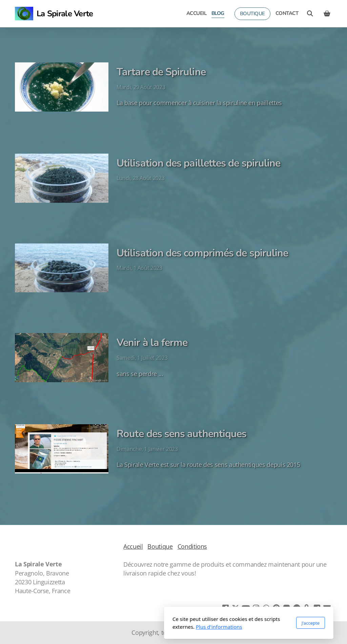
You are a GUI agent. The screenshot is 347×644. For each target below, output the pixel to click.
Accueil (133, 546)
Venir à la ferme (152, 343)
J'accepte (235, 623)
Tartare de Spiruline (161, 72)
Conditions (192, 546)
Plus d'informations (144, 627)
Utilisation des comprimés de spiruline (202, 253)
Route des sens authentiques (181, 434)
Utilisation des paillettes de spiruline (198, 163)
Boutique (160, 546)
